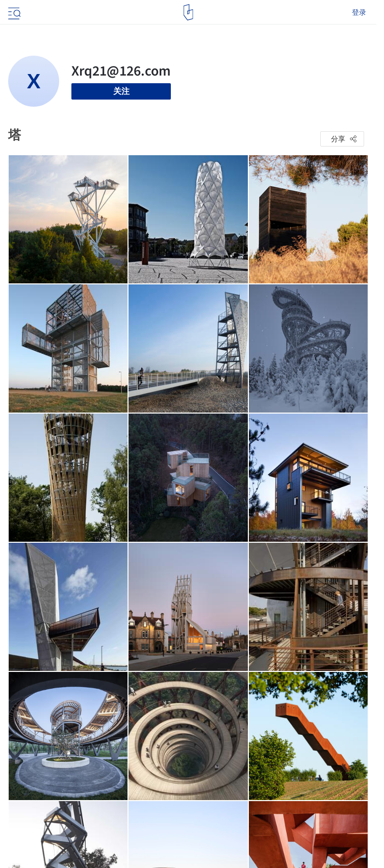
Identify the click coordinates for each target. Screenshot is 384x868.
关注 (121, 91)
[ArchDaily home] (188, 12)
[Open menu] (13, 12)
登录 (359, 12)
